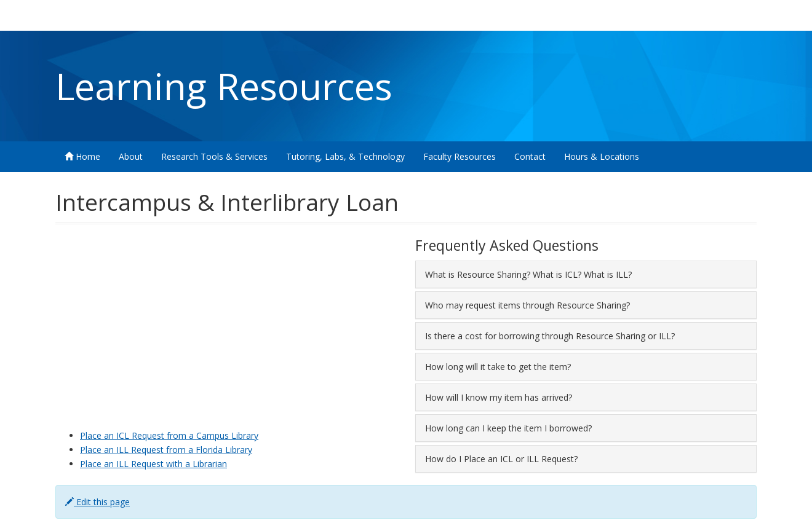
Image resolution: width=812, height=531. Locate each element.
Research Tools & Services (214, 156)
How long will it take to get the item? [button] (498, 367)
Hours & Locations (602, 156)
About (131, 156)
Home (82, 156)
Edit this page (98, 502)
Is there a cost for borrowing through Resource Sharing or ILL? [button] (550, 336)
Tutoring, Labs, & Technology (345, 156)
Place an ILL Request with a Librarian (153, 464)
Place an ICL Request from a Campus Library (169, 435)
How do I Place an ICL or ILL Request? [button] (501, 459)
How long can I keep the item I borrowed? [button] (508, 428)
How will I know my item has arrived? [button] (499, 397)
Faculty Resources (460, 156)
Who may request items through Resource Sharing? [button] (527, 305)
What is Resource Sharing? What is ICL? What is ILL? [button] (528, 274)
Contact (530, 156)
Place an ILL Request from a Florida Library (166, 450)
